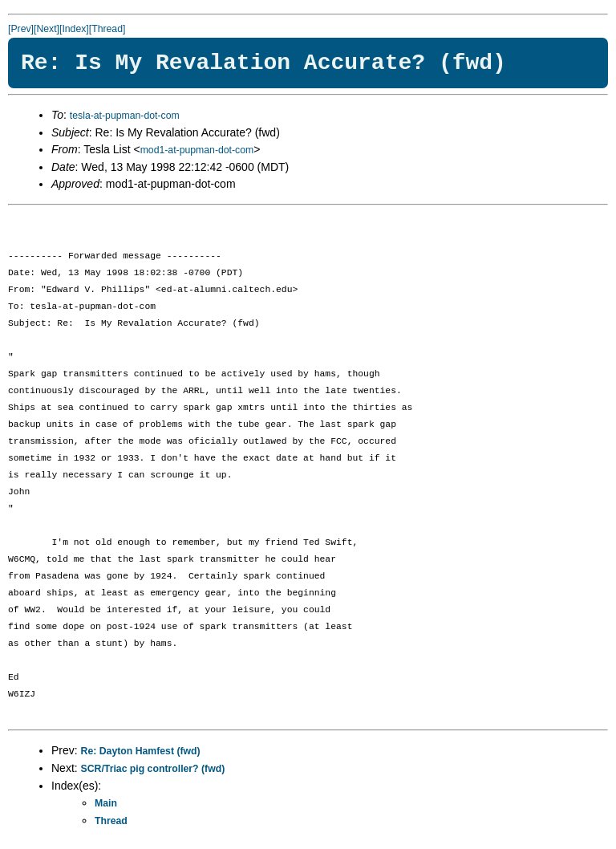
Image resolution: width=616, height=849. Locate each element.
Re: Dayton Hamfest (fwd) (141, 751)
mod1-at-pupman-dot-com (197, 150)
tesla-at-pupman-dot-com (125, 116)
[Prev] (21, 29)
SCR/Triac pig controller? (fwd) (153, 769)
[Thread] (107, 29)
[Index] (74, 29)
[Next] (47, 29)
